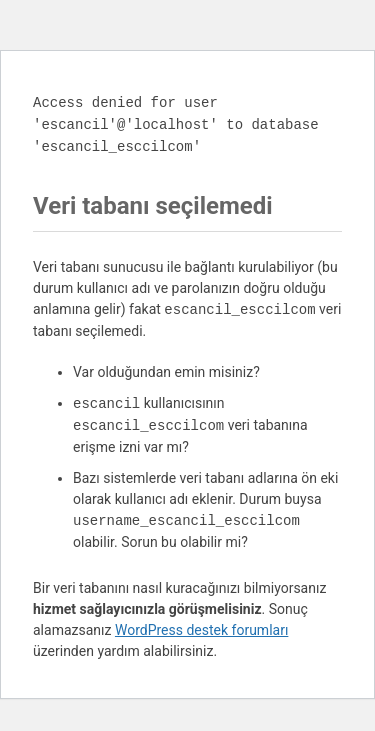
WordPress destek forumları (201, 630)
